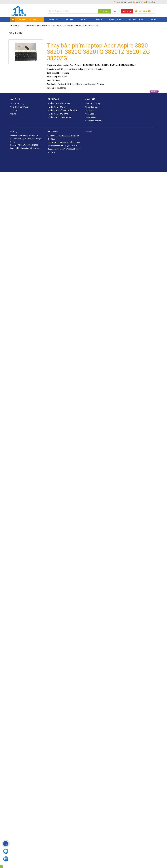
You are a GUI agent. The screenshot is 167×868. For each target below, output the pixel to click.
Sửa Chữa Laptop (135, 20)
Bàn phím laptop (93, 107)
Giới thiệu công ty (18, 103)
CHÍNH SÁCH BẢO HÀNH (58, 114)
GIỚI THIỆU (69, 20)
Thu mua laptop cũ (94, 121)
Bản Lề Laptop (115, 20)
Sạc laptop (91, 114)
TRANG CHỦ (54, 20)
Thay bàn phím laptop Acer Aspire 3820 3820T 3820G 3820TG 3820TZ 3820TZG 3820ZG (98, 52)
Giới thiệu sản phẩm (19, 107)
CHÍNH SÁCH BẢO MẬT (58, 107)
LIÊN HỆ (153, 20)
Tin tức (14, 110)
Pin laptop (90, 110)
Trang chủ (17, 25)
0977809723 (127, 11)
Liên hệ (14, 114)
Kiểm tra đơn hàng (123, 2)
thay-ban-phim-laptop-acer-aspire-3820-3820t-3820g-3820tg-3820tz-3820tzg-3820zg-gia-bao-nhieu (62, 25)
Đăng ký (138, 2)
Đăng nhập (150, 2)
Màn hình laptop (93, 103)
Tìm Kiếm (104, 11)
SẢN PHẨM (98, 20)
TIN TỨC (83, 20)
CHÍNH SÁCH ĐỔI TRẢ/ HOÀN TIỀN (62, 110)
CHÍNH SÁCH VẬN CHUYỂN (59, 103)
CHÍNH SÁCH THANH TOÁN (59, 117)
